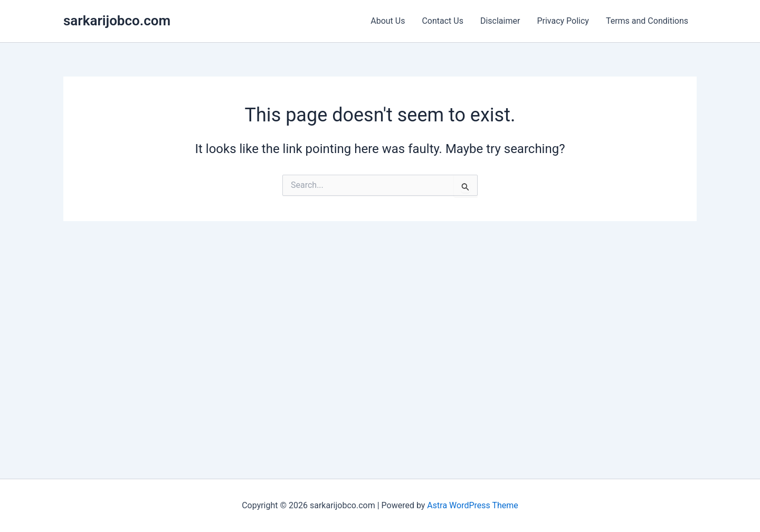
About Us (388, 21)
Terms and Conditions (647, 21)
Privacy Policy (563, 21)
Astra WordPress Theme (472, 505)
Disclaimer (500, 21)
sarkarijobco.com (117, 21)
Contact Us (443, 21)
